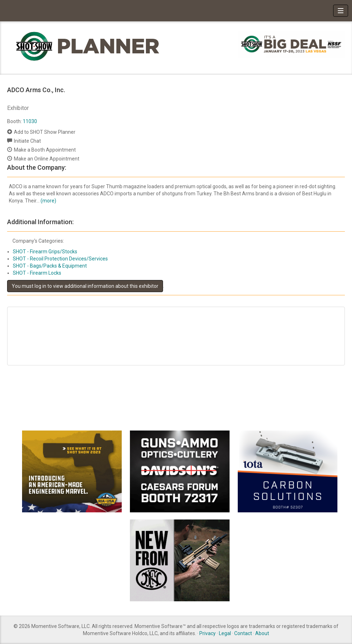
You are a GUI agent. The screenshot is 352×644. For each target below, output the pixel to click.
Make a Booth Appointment (45, 150)
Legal (225, 633)
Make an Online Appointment (47, 159)
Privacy (207, 633)
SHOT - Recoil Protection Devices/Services (60, 259)
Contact (243, 633)
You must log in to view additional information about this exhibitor (85, 286)
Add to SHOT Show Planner (45, 132)
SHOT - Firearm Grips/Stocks (45, 252)
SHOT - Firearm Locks (37, 273)
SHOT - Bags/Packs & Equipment (50, 266)
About (262, 633)
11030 (30, 121)
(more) (48, 201)
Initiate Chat (27, 141)
